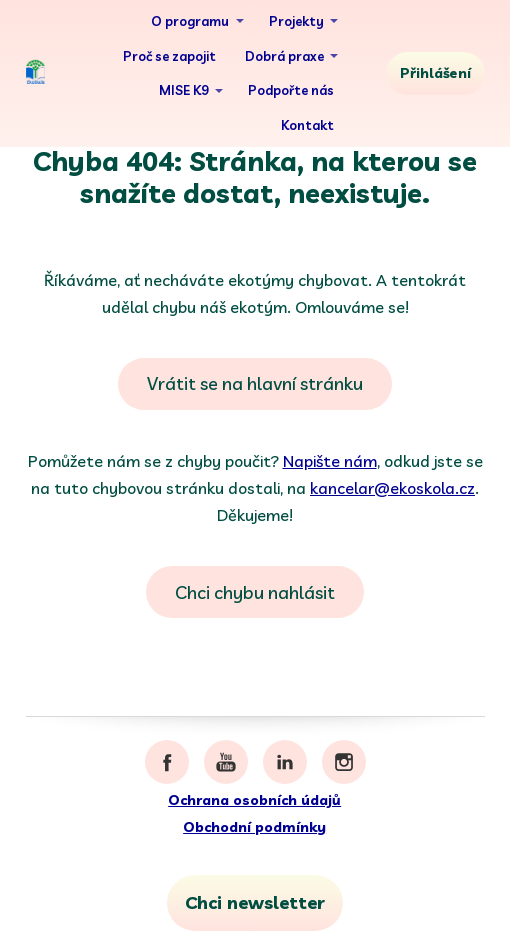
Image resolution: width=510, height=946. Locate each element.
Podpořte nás (291, 90)
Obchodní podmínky (254, 827)
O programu (190, 21)
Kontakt (307, 125)
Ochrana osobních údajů (254, 800)
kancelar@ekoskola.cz (392, 488)
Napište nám (330, 461)
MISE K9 (184, 90)
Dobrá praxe (284, 56)
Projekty (296, 21)
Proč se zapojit (169, 56)
